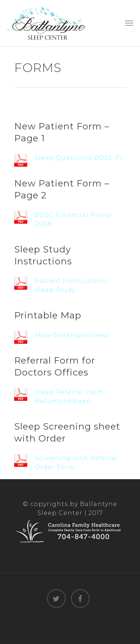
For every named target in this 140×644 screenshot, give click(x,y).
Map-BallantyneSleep (72, 335)
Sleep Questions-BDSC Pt (79, 158)
